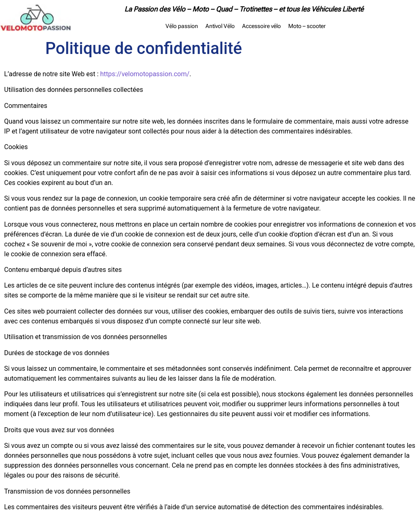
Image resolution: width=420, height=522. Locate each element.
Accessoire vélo (261, 26)
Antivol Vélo (220, 26)
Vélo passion (182, 26)
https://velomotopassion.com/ (145, 74)
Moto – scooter (307, 26)
